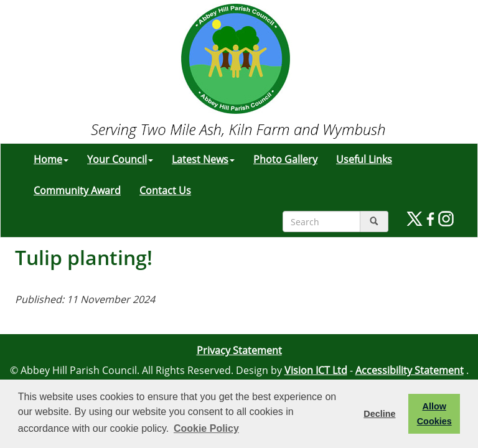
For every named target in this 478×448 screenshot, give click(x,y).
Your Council (120, 159)
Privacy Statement (239, 350)
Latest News (203, 159)
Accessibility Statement (410, 370)
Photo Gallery (285, 159)
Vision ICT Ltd (316, 370)
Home (51, 159)
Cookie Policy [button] (206, 428)
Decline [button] (379, 414)
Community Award (77, 190)
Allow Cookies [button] (434, 414)
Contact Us (165, 190)
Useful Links (364, 159)
